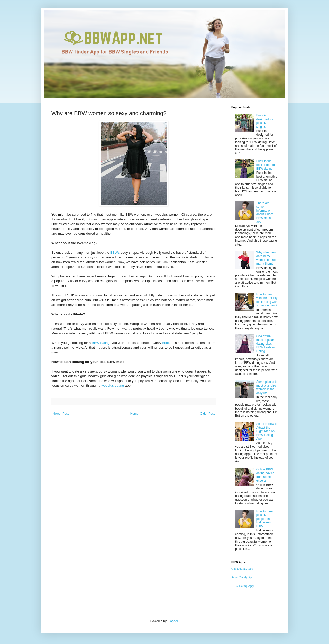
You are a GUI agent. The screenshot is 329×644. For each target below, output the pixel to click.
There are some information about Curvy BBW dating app (265, 212)
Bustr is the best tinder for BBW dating (266, 165)
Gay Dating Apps (242, 569)
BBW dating (101, 343)
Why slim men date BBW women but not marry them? (266, 258)
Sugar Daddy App (242, 577)
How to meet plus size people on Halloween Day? (265, 519)
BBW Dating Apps (243, 586)
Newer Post (61, 414)
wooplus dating (113, 386)
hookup (168, 343)
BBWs (115, 253)
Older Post (207, 414)
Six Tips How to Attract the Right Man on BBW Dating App (267, 431)
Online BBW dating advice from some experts (265, 475)
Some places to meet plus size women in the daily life (267, 387)
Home (134, 414)
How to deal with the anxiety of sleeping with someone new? (267, 300)
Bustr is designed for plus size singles (265, 121)
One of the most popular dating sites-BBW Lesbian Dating (266, 344)
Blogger (173, 621)
